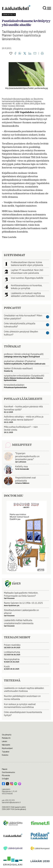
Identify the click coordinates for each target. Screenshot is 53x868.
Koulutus (5, 755)
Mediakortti (6, 738)
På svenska (6, 775)
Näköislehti (6, 745)
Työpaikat (6, 752)
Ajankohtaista (9, 15)
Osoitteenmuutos (8, 772)
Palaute (5, 769)
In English (5, 779)
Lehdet (4, 741)
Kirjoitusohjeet (7, 748)
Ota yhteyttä (7, 735)
